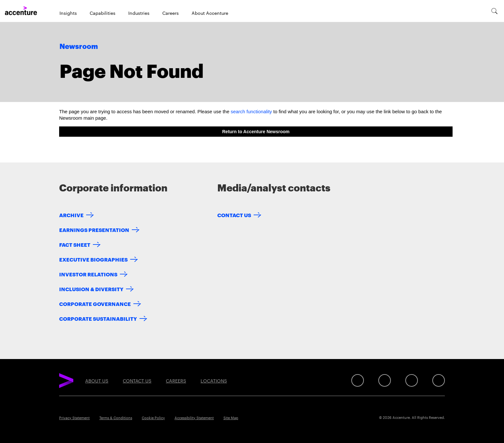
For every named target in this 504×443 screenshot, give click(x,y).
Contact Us (234, 215)
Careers (171, 13)
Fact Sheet (75, 244)
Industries (139, 13)
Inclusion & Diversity (91, 289)
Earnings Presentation (94, 230)
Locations (214, 381)
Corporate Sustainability (98, 318)
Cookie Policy (153, 418)
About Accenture (210, 13)
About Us (97, 381)
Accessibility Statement (194, 418)
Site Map (231, 418)
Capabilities (103, 13)
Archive (71, 215)
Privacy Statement (74, 418)
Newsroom (79, 47)
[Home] (21, 11)
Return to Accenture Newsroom (256, 132)
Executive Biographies (93, 259)
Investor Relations (88, 274)
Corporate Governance (95, 304)
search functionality (251, 111)
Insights (68, 13)
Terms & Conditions (116, 418)
